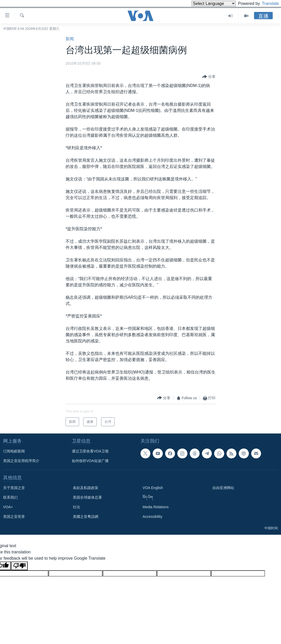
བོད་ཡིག (148, 497)
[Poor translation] (19, 566)
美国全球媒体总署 (87, 497)
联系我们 (10, 497)
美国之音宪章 (14, 517)
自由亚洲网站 (223, 488)
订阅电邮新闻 (14, 451)
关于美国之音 (14, 488)
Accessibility (152, 517)
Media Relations (156, 507)
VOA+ (8, 507)
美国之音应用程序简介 (21, 461)
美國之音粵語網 (86, 517)
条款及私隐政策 (86, 488)
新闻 (70, 39)
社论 (76, 507)
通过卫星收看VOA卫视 (90, 451)
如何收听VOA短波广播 (90, 461)
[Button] (209, 77)
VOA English (153, 488)
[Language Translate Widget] (205, 4)
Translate (266, 4)
